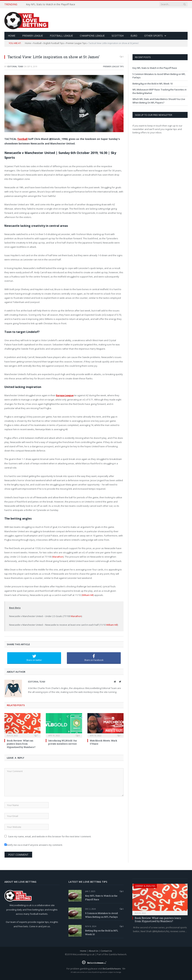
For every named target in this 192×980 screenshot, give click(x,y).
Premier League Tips (76, 43)
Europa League (65, 395)
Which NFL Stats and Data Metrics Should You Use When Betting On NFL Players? (159, 101)
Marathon (58, 557)
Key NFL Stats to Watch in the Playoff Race (51, 4)
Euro (134, 36)
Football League (61, 36)
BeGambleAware (112, 969)
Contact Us (106, 951)
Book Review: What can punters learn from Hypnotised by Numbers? (21, 744)
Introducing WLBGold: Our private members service (63, 742)
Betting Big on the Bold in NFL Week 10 (153, 84)
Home (28, 43)
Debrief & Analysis (145, 886)
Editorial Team (15, 66)
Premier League (33, 36)
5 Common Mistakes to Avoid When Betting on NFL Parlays (101, 915)
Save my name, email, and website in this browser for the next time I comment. (50, 836)
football (22, 139)
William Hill (88, 595)
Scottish (118, 36)
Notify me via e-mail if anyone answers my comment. (34, 845)
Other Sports (153, 36)
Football (37, 43)
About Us (93, 951)
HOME (12, 36)
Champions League (92, 36)
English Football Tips (54, 43)
